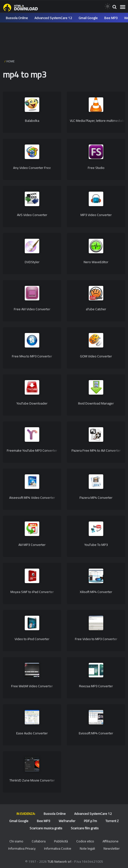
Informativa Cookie (58, 848)
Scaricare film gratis (85, 828)
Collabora (39, 841)
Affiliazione (111, 841)
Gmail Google (88, 18)
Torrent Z (112, 821)
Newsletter (112, 848)
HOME (10, 61)
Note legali (87, 848)
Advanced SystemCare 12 (53, 18)
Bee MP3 (111, 18)
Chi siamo (16, 841)
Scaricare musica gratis (46, 828)
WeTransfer (67, 821)
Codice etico (85, 841)
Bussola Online (17, 18)
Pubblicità (61, 841)
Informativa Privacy (22, 848)
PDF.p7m (90, 821)
